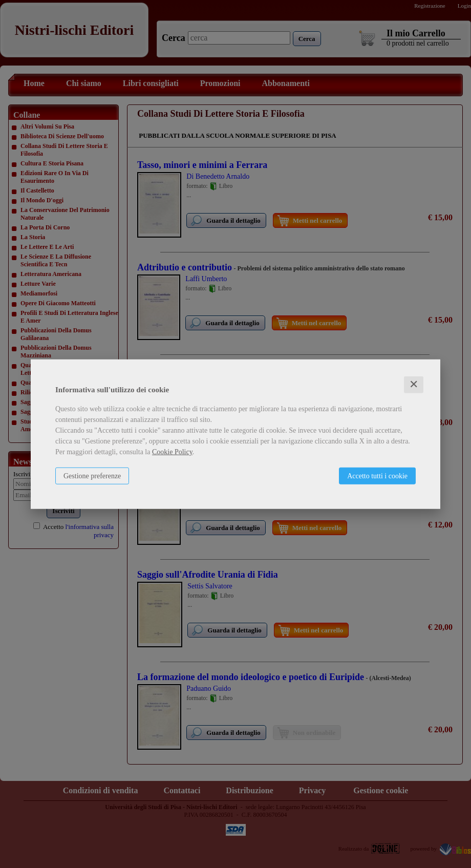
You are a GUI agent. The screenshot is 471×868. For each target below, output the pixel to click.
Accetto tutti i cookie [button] (377, 476)
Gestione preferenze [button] (92, 476)
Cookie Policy (172, 452)
